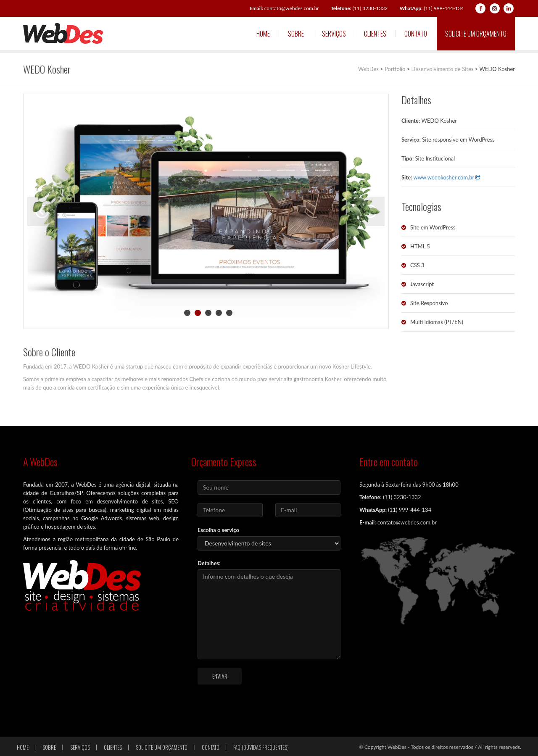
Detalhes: (209, 563)
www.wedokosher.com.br (447, 177)
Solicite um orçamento (476, 34)
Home (263, 34)
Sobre (296, 34)
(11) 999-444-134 (432, 8)
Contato (416, 34)
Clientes (375, 34)
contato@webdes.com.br (284, 8)
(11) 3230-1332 (359, 8)
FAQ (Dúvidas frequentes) (261, 747)
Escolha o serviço (218, 530)
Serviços (334, 34)
